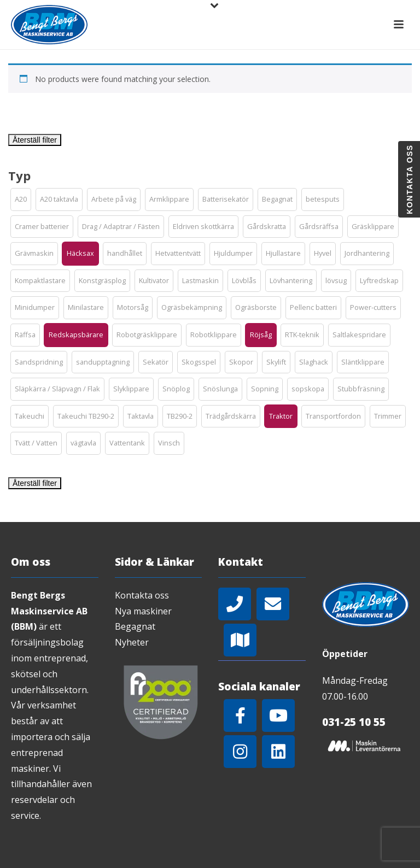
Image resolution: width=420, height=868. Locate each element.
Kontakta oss (142, 595)
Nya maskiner (143, 611)
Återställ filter (35, 140)
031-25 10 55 (354, 722)
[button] (21, 200)
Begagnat (135, 626)
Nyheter (132, 642)
